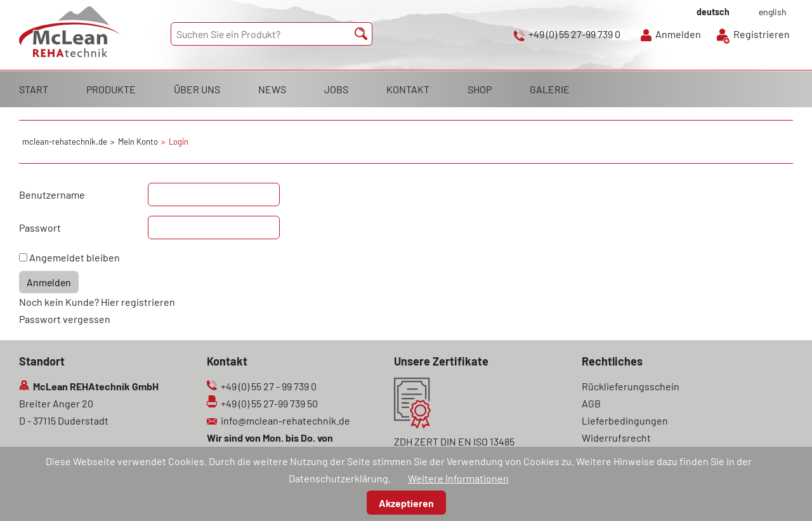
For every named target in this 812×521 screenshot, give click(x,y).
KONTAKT (408, 89)
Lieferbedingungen (625, 420)
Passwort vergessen (65, 319)
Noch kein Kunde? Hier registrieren (97, 302)
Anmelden (678, 34)
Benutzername (52, 195)
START (34, 89)
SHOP (480, 89)
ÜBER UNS (197, 89)
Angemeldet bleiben (75, 257)
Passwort (40, 228)
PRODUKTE (111, 89)
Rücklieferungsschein (631, 386)
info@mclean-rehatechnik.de (285, 420)
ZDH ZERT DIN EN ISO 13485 (454, 441)
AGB (591, 403)
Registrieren (762, 34)
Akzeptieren (406, 503)
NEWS (272, 89)
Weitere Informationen (458, 478)
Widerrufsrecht (616, 438)
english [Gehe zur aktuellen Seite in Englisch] (773, 12)
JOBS (336, 89)
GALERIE (550, 89)
